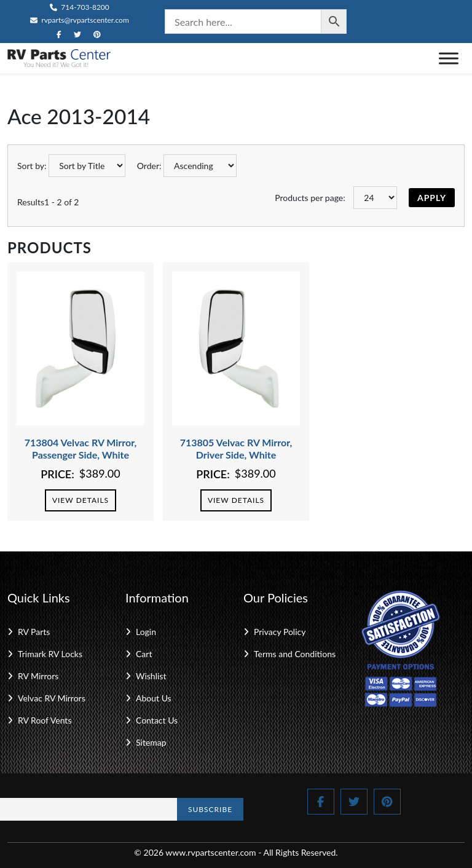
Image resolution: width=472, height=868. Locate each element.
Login (146, 632)
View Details (81, 500)
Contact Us (157, 720)
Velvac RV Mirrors (52, 698)
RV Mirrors (38, 676)
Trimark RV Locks (50, 654)
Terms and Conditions (295, 654)
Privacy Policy (280, 632)
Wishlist (151, 676)
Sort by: (32, 166)
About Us (154, 698)
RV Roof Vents (45, 720)
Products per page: (310, 198)
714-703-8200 (80, 7)
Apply (432, 198)
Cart (144, 654)
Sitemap (151, 742)
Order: (149, 166)
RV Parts (34, 632)
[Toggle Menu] (449, 58)
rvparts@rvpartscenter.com (80, 20)
